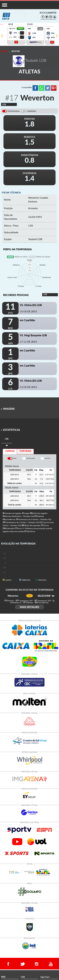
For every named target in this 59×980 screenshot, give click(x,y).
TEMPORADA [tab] (25, 451)
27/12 (28, 342)
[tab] (7, 439)
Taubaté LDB (35, 239)
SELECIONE (46, 596)
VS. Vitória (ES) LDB (31, 305)
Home (4, 51)
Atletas (16, 51)
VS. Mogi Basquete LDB (33, 335)
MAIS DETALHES (29, 607)
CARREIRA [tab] (10, 451)
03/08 (28, 311)
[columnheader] (36, 470)
